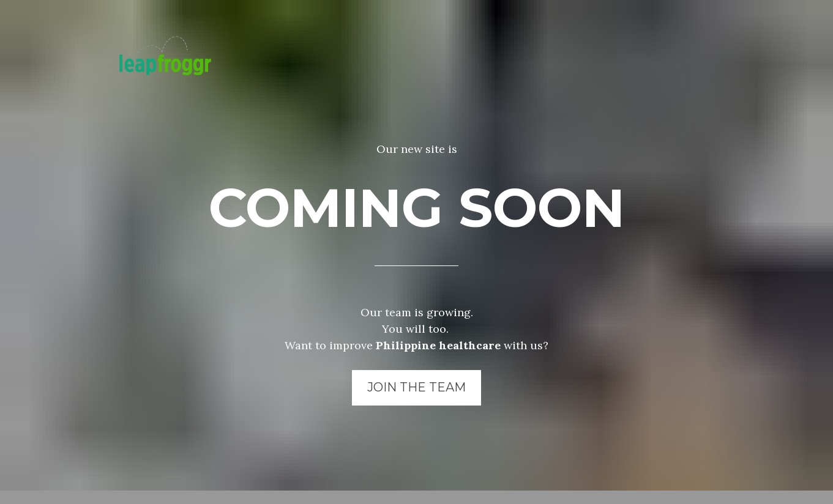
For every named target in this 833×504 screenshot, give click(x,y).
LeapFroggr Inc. (372, 494)
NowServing (506, 494)
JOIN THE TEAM (416, 379)
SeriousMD (444, 494)
